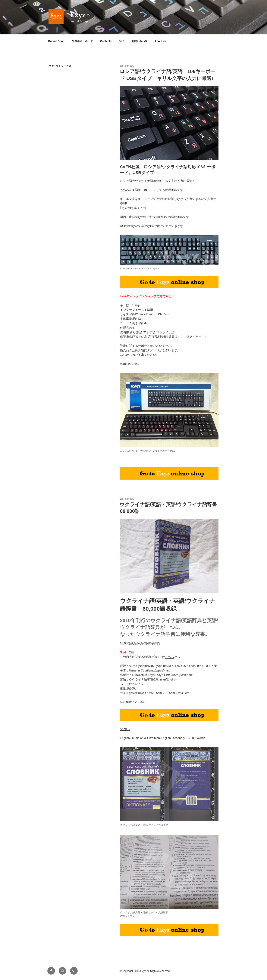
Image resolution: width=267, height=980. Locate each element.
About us (160, 41)
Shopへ (125, 729)
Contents (106, 41)
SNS (122, 41)
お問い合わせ (140, 41)
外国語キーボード (82, 41)
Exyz (78, 15)
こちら (170, 657)
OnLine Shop (56, 41)
